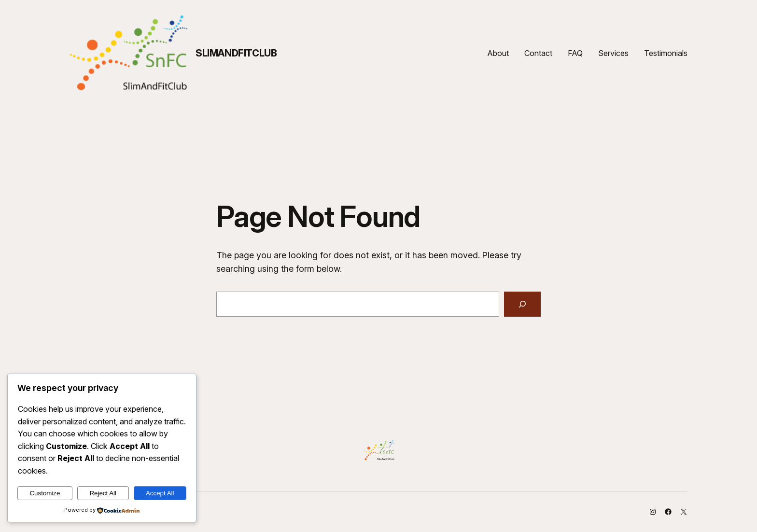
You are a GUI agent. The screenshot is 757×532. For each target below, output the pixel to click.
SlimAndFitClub (236, 53)
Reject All (103, 493)
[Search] (522, 304)
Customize (45, 493)
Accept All (160, 493)
